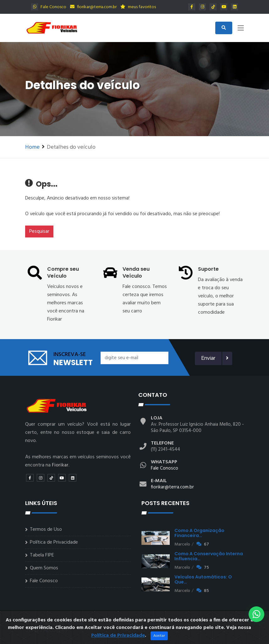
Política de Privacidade (54, 542)
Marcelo (182, 544)
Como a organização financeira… (199, 533)
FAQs (215, 623)
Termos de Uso (46, 530)
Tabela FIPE (42, 555)
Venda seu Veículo (136, 272)
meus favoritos (138, 7)
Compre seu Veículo (63, 272)
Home (32, 147)
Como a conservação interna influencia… (209, 556)
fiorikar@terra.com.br (93, 7)
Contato (234, 623)
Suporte (208, 269)
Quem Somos (44, 568)
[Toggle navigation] (241, 29)
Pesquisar (39, 232)
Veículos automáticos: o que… (203, 579)
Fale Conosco (49, 7)
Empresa (197, 623)
